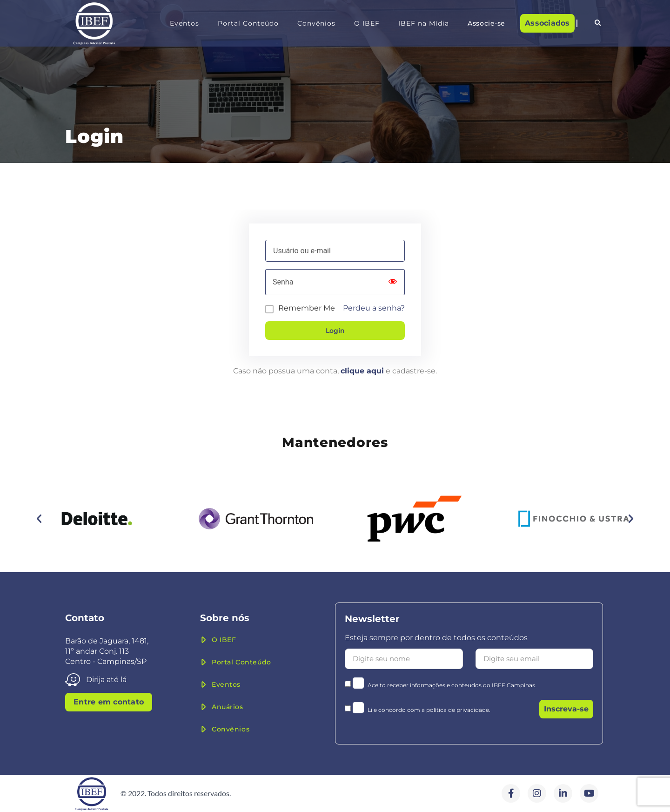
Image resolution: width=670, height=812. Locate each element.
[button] (597, 23)
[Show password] (393, 282)
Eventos (184, 23)
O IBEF (367, 23)
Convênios (316, 23)
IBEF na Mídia (424, 23)
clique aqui (362, 371)
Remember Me (307, 308)
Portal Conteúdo (248, 23)
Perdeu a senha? (374, 308)
